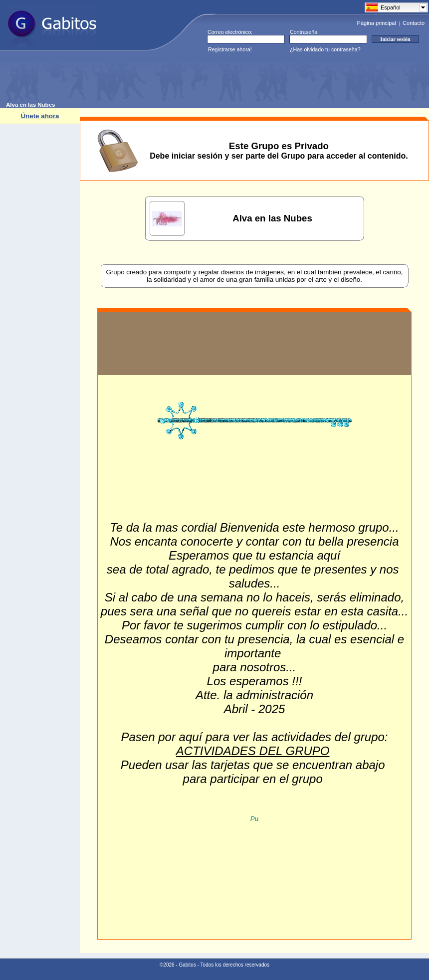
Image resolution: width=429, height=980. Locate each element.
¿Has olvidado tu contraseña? (325, 49)
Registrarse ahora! (230, 49)
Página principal (377, 23)
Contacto (414, 23)
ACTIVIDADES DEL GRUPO (253, 751)
